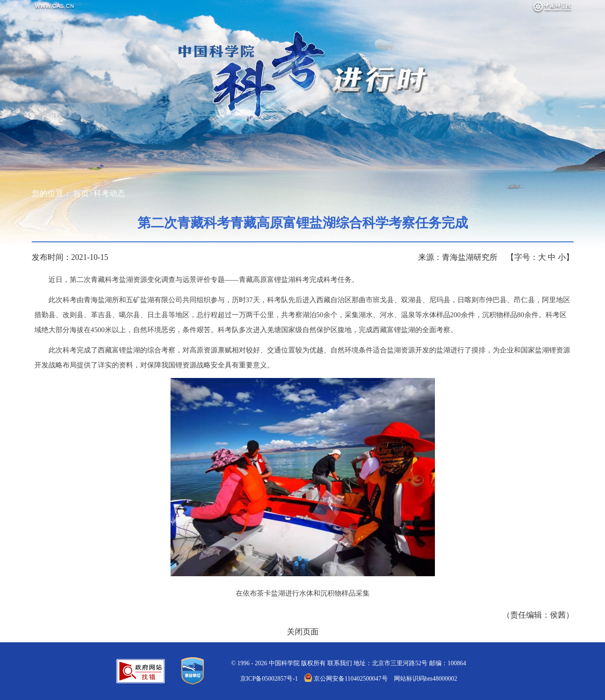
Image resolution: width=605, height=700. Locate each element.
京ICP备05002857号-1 (269, 679)
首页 (81, 193)
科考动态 (109, 193)
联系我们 (340, 663)
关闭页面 (303, 632)
